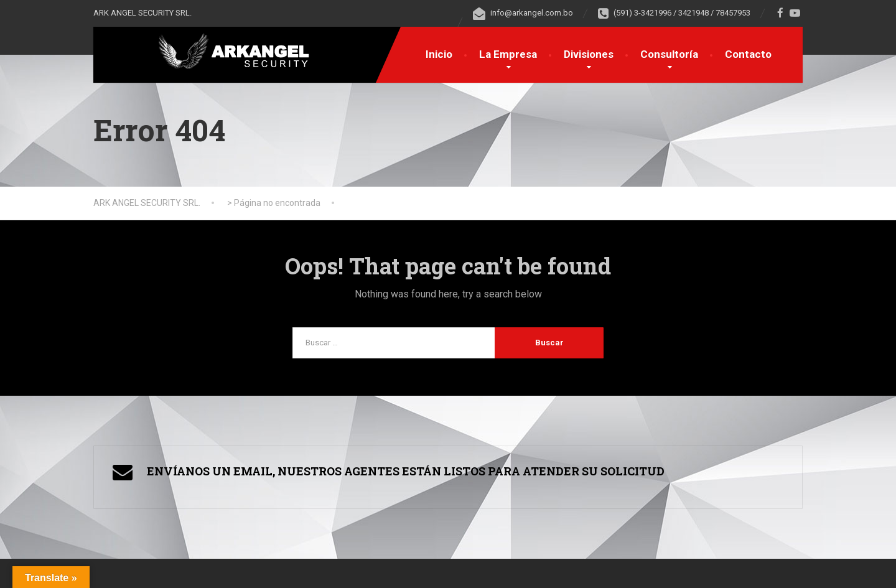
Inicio (439, 54)
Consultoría (669, 54)
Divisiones (589, 54)
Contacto (748, 54)
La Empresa (508, 54)
